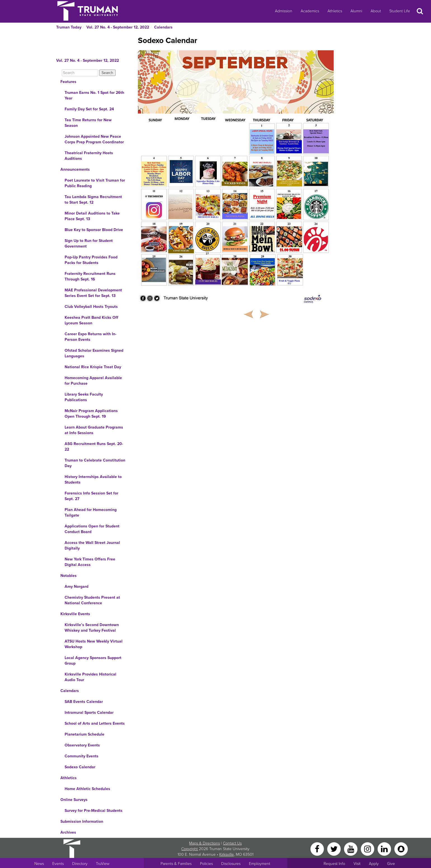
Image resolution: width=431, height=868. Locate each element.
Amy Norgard (76, 587)
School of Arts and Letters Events (95, 723)
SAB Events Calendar (84, 702)
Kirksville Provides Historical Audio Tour (90, 677)
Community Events (82, 756)
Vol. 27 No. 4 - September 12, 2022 (118, 27)
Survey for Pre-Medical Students (94, 811)
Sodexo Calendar (80, 767)
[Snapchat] (401, 849)
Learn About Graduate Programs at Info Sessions (94, 430)
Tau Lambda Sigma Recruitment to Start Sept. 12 (93, 200)
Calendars (163, 27)
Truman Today (69, 27)
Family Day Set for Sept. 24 (89, 109)
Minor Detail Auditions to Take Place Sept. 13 (92, 216)
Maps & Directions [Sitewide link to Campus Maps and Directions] (204, 843)
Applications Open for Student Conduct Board (92, 529)
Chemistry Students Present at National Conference (92, 600)
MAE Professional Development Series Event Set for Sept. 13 (93, 293)
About (376, 11)
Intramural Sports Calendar (89, 713)
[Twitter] (335, 849)
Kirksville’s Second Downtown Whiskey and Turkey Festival (92, 628)
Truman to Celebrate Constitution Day (95, 463)
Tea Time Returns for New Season (88, 123)
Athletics (335, 11)
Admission (284, 11)
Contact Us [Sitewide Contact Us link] (232, 843)
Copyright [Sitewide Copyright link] (189, 849)
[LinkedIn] (385, 849)
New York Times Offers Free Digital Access (90, 562)
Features (68, 82)
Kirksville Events (75, 614)
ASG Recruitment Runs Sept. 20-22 (94, 447)
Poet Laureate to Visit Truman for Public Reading (95, 183)
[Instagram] (368, 849)
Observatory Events (82, 745)
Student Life (400, 11)
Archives (68, 832)
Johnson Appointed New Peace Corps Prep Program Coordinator (94, 139)
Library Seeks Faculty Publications (84, 397)
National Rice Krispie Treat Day (93, 367)
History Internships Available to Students (93, 480)
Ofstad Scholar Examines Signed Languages (94, 353)
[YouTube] (351, 849)
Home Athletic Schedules (87, 789)
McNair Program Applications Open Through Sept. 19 (91, 414)
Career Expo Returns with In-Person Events (90, 337)
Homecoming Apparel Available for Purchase (93, 381)
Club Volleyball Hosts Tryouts (91, 307)
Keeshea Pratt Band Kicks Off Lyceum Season (91, 320)
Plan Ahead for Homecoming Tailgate (91, 513)
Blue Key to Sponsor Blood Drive (94, 230)
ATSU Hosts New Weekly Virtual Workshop (94, 644)
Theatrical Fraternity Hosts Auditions (89, 156)
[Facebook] (318, 849)
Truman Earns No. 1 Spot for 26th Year (94, 95)
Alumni (356, 11)
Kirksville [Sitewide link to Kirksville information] (227, 854)
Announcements (75, 169)
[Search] (80, 73)
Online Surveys (74, 800)
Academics (310, 11)
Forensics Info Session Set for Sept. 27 (91, 496)
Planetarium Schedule (84, 734)
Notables (69, 576)
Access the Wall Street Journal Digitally (92, 545)
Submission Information (82, 821)
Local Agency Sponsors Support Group (93, 661)
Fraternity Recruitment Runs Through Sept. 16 (90, 276)
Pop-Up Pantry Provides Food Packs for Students (91, 260)
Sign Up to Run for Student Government (89, 243)
